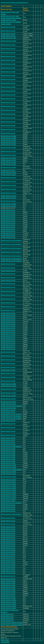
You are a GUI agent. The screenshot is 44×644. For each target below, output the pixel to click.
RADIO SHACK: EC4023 (9, 486)
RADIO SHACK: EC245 (8, 322)
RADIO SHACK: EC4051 (9, 492)
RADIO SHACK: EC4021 (9, 482)
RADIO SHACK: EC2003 (9, 164)
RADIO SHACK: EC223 (8, 233)
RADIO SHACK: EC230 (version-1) (11, 240)
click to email (5, 640)
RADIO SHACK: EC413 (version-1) (11, 503)
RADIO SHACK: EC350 (8, 424)
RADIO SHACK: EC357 (8, 440)
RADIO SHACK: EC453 (8, 569)
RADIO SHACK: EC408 (8, 501)
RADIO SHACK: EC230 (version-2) (11, 259)
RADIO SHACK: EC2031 (9, 206)
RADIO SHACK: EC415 (8, 505)
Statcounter (5, 642)
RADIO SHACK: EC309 (8, 410)
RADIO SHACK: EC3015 (9, 404)
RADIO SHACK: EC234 (8, 271)
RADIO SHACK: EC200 (8, 45)
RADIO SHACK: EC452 (8, 567)
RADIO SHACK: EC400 (8, 453)
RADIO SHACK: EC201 (8, 170)
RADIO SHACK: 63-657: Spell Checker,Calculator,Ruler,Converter (11, 17)
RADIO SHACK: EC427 (8, 548)
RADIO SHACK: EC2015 (9, 196)
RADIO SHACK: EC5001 (9, 600)
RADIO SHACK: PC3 (7, 620)
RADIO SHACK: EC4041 (9, 490)
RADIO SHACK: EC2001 (9, 142)
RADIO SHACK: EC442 (8, 554)
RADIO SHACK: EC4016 (9, 477)
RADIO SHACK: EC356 (8, 438)
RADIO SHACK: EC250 (8, 324)
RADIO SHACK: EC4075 (9, 494)
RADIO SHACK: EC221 (8, 225)
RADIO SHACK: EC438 (8, 550)
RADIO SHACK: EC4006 (9, 467)
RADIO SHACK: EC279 (8, 349)
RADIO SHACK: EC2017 (9, 201)
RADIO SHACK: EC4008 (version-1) (12, 469)
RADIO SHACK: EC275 (8, 338)
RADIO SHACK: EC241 (8, 274)
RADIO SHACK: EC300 (8, 373)
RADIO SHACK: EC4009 (9, 472)
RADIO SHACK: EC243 (8, 317)
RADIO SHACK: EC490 (8, 583)
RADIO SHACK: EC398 (8, 451)
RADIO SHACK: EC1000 (9, 38)
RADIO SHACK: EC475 (8, 576)
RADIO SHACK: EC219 (8, 212)
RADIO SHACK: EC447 (8, 556)
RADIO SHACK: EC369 (8, 444)
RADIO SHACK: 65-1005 (9, 20)
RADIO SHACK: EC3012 (9, 402)
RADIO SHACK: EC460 (8, 573)
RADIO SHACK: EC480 (8, 581)
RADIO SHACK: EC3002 (9, 384)
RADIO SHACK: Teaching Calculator (12, 623)
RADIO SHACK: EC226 (8, 237)
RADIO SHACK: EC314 (8, 412)
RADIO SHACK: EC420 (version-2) (11, 514)
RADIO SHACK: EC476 (8, 579)
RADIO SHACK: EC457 (8, 571)
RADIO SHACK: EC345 (8, 421)
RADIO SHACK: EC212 (8, 210)
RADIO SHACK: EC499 (8, 598)
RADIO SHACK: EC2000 (9, 136)
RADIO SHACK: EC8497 (9, 606)
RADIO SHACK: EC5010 (9, 602)
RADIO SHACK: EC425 (8, 527)
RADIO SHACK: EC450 (8, 562)
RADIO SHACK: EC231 (8, 264)
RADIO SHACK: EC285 (8, 370)
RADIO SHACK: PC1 (7, 614)
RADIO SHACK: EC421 (8, 518)
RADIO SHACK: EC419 (8, 511)
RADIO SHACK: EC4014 (9, 474)
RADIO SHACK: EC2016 (9, 198)
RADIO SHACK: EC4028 (9, 488)
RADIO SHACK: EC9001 (9, 608)
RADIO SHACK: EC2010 (9, 172)
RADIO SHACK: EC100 (8, 27)
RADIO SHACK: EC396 (8, 449)
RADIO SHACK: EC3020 (9, 408)
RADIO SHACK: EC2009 (9, 167)
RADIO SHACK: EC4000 (9, 465)
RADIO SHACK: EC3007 (9, 389)
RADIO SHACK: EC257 (8, 336)
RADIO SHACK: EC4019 (9, 480)
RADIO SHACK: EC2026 (9, 204)
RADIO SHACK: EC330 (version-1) (11, 414)
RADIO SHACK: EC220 (8, 214)
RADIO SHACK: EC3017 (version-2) (12, 406)
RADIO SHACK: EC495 (8, 591)
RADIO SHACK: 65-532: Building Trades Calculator (11, 23)
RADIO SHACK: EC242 (8, 313)
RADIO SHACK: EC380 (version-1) (11, 446)
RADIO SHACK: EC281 (8, 352)
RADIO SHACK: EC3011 (9, 399)
